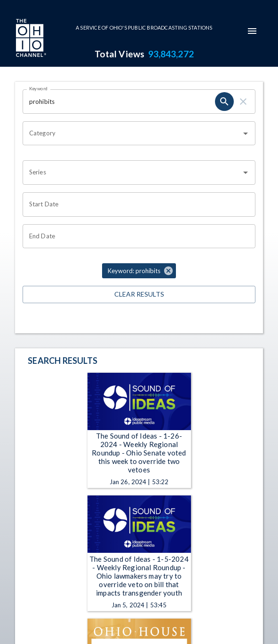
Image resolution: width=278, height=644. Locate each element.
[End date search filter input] (136, 236)
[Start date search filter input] (136, 204)
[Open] (246, 134)
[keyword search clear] (243, 102)
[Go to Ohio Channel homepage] (30, 39)
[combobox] (132, 134)
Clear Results (139, 295)
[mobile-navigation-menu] (252, 31)
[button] (139, 271)
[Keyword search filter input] (119, 102)
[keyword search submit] (224, 102)
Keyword (39, 88)
